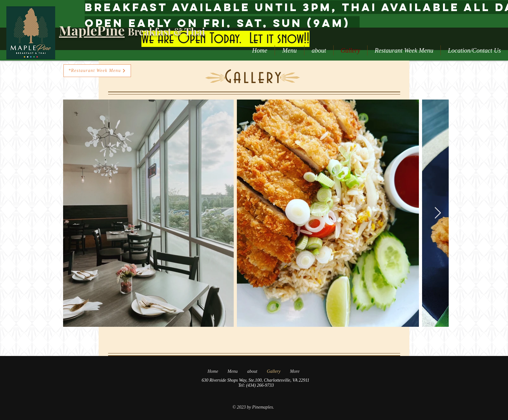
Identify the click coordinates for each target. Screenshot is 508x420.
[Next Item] (438, 213)
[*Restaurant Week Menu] (97, 71)
